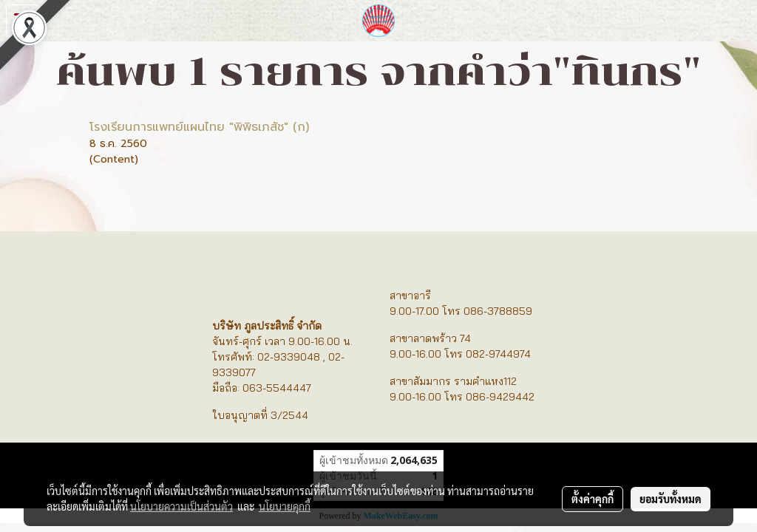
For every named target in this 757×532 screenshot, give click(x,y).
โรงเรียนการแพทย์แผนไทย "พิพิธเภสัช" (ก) (199, 127)
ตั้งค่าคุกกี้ (593, 499)
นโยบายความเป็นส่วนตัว (181, 506)
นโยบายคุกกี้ (285, 506)
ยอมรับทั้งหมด (671, 499)
